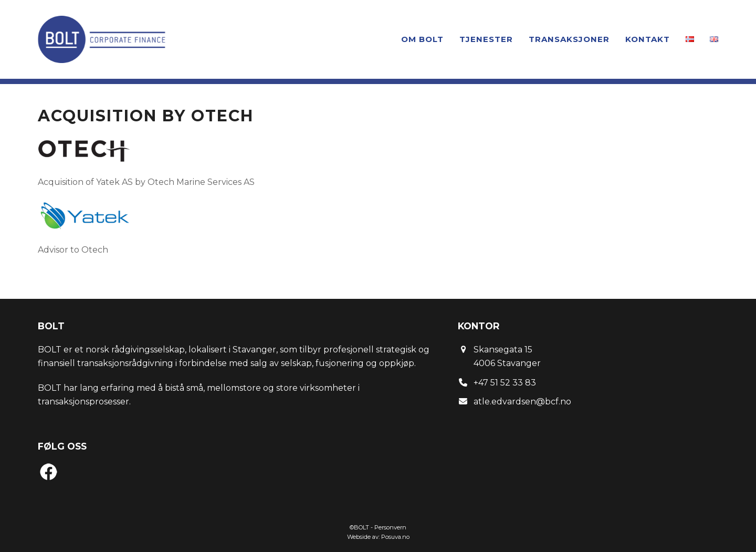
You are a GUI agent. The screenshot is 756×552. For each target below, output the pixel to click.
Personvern (390, 527)
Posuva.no (395, 537)
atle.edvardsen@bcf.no (522, 402)
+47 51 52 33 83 (505, 383)
